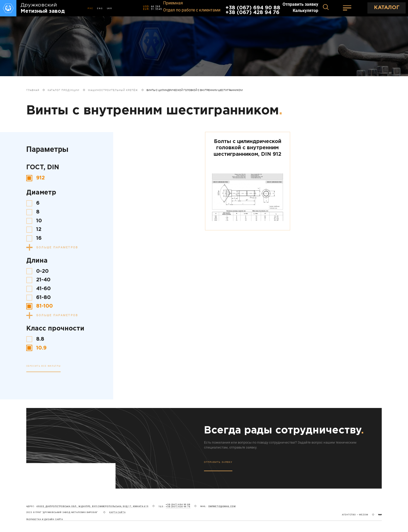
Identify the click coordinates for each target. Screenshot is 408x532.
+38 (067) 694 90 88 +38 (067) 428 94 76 (253, 10)
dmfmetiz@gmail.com (222, 506)
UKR (110, 8)
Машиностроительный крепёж (113, 90)
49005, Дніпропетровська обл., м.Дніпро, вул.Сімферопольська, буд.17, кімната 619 (92, 506)
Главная (33, 90)
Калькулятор (305, 11)
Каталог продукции (63, 90)
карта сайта (117, 512)
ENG (100, 8)
